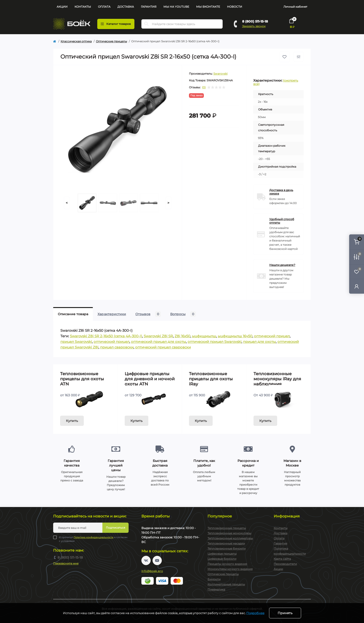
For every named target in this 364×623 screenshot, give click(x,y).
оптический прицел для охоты (158, 342)
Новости (235, 7)
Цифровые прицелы (222, 554)
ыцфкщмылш (204, 336)
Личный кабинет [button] (295, 7)
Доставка (126, 7)
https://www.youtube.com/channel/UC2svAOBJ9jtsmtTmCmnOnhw (157, 560)
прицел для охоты (259, 342)
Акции (62, 7)
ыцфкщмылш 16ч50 (235, 336)
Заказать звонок (254, 26)
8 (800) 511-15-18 (255, 21)
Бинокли (214, 579)
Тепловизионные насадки (226, 543)
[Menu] (116, 24)
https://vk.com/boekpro (146, 560)
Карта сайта (282, 559)
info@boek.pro (152, 571)
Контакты (83, 7)
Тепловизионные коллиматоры (230, 538)
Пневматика (216, 589)
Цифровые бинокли (222, 559)
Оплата (104, 7)
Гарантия (149, 7)
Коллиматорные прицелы (226, 584)
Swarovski (220, 74)
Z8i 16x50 (182, 336)
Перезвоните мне (66, 563)
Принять (285, 613)
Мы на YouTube (176, 7)
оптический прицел (272, 336)
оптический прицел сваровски (163, 347)
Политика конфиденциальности (93, 537)
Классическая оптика (76, 41)
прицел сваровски (117, 347)
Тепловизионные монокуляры (229, 533)
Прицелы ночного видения (227, 564)
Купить (72, 421)
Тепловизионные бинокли (227, 548)
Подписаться (115, 528)
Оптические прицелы (111, 41)
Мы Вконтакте (208, 7)
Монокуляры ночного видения (230, 569)
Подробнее (255, 613)
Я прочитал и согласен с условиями (93, 539)
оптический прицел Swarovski (214, 342)
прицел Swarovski (76, 342)
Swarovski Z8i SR (158, 336)
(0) (204, 87)
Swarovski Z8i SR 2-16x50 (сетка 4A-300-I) (106, 336)
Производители (285, 564)
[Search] (146, 24)
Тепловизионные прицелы (227, 528)
